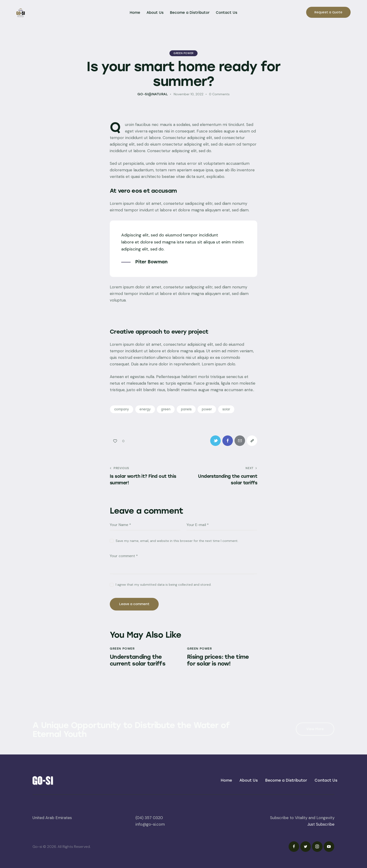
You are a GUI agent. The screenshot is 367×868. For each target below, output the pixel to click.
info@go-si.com (150, 824)
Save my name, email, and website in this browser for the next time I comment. (177, 541)
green (166, 409)
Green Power (183, 53)
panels (186, 409)
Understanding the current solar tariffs (138, 660)
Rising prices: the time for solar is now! (218, 660)
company (122, 409)
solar (226, 409)
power (207, 409)
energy (145, 409)
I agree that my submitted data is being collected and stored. (163, 585)
